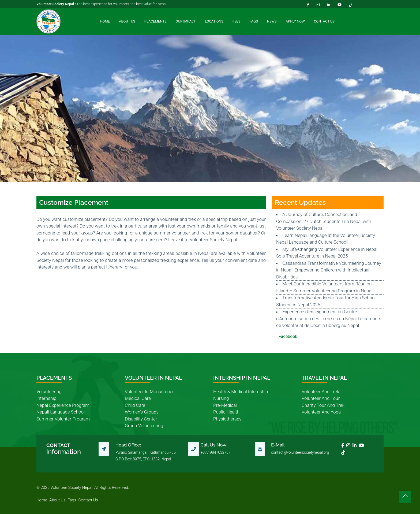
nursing (221, 398)
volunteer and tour (321, 398)
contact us (88, 500)
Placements (155, 21)
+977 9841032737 (216, 452)
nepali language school (61, 412)
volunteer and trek (320, 392)
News (272, 21)
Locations (214, 21)
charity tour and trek (323, 405)
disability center (141, 419)
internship (46, 398)
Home (105, 21)
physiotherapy (227, 419)
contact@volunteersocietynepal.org (300, 452)
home (42, 500)
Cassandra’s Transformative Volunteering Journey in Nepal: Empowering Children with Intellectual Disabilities (329, 270)
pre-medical (225, 405)
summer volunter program (63, 419)
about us (57, 500)
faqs (72, 500)
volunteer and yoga (321, 412)
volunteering (49, 392)
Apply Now (295, 21)
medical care (138, 398)
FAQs (254, 21)
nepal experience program (63, 405)
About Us (127, 21)
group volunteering (144, 426)
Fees (237, 21)
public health (226, 412)
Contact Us (324, 21)
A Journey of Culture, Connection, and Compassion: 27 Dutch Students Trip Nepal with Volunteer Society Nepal (324, 221)
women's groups (142, 412)
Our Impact (186, 21)
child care (135, 405)
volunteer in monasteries (150, 392)
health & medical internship (241, 392)
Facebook (288, 336)
